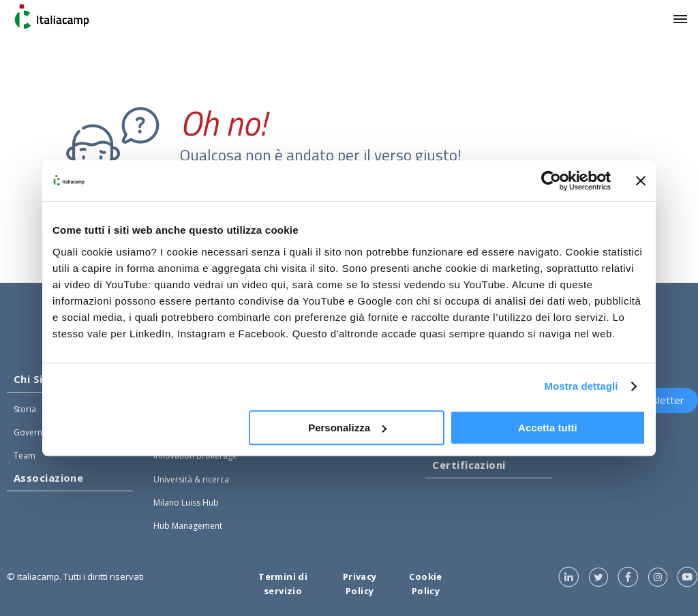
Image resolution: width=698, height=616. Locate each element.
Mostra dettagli (581, 386)
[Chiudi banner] (641, 181)
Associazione (48, 478)
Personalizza (347, 428)
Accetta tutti (548, 428)
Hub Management (188, 526)
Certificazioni (469, 465)
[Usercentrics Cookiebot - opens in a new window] (551, 181)
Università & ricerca (191, 479)
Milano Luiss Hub (186, 503)
